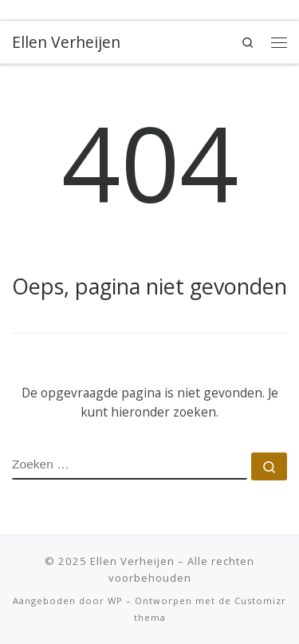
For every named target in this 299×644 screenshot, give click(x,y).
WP (115, 601)
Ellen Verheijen (132, 561)
